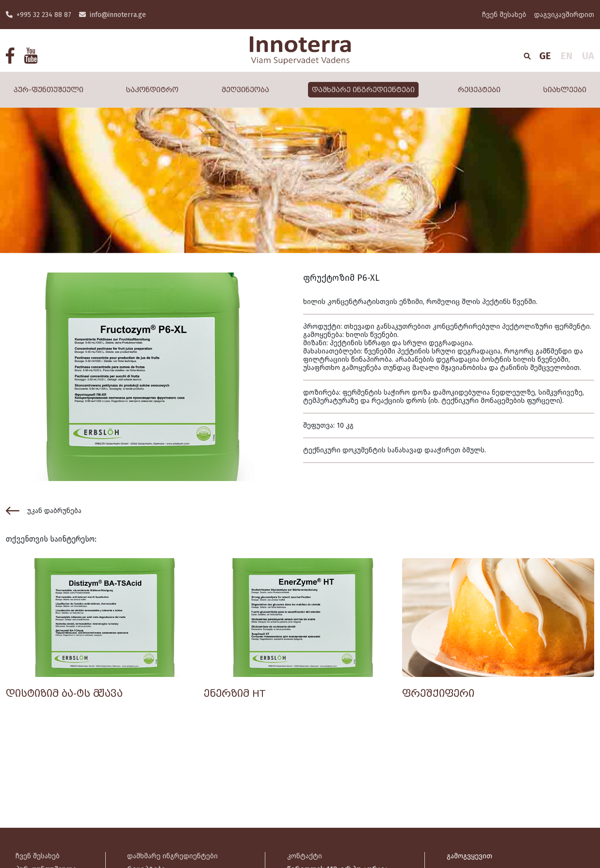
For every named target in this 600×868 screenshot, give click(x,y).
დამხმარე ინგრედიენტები (363, 90)
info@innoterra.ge (113, 15)
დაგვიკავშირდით (564, 15)
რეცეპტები (479, 90)
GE (545, 56)
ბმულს (473, 450)
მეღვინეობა (245, 90)
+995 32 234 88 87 (39, 15)
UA (588, 56)
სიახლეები (565, 90)
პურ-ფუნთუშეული (49, 90)
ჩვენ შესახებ (504, 15)
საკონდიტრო (152, 90)
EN (567, 56)
